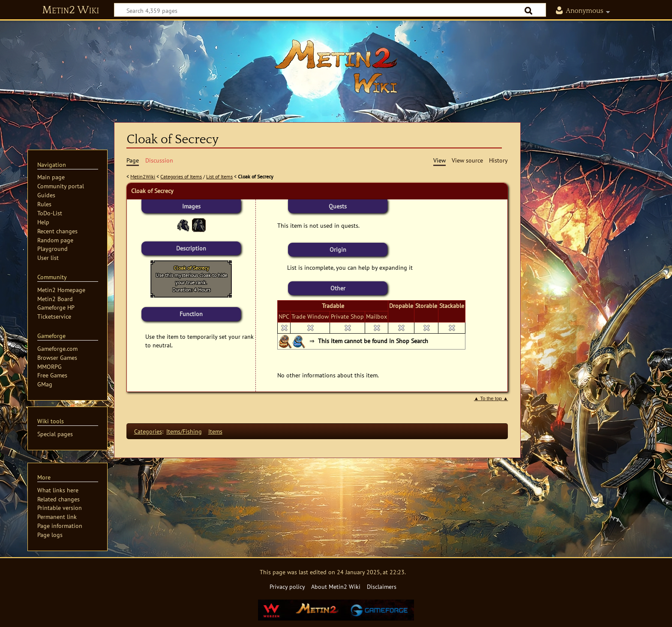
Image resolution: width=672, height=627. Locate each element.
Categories (148, 431)
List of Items (219, 176)
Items (215, 431)
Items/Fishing (184, 431)
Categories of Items (181, 176)
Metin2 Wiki (70, 10)
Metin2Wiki (143, 176)
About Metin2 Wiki (336, 586)
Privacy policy (287, 586)
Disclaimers (382, 586)
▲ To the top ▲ (491, 398)
